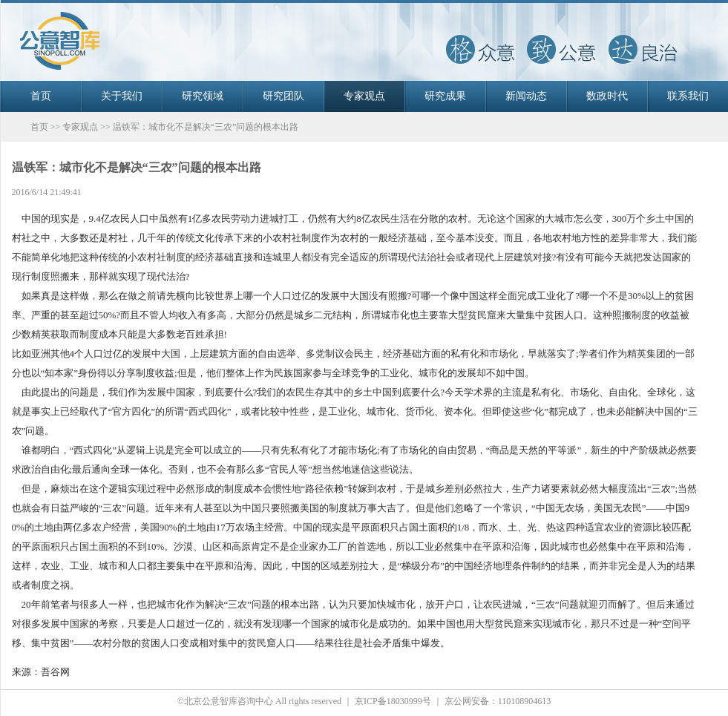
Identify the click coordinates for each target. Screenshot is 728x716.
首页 (41, 96)
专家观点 (364, 96)
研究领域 (203, 96)
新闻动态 (526, 96)
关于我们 (122, 96)
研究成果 (445, 96)
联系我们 (688, 96)
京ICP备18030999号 (393, 701)
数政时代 (607, 96)
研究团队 (283, 96)
